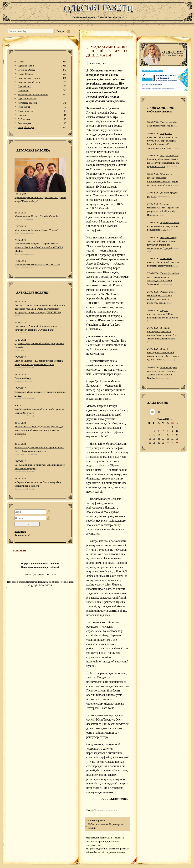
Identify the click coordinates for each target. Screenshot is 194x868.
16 (172, 435)
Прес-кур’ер (42, 107)
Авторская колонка (42, 103)
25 (150, 443)
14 (163, 435)
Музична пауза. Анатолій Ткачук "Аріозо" (36, 230)
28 (163, 443)
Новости (42, 115)
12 (154, 435)
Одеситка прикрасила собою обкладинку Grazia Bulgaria (39, 345)
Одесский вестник (42, 99)
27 (159, 443)
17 (177, 435)
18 (150, 439)
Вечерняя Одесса (42, 70)
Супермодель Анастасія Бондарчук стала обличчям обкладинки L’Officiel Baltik (36, 328)
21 (163, 439)
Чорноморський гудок (42, 82)
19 (154, 439)
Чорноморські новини (42, 78)
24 (177, 439)
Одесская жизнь (42, 66)
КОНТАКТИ (19, 551)
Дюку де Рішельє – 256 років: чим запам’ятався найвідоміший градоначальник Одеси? (39, 363)
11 (150, 435)
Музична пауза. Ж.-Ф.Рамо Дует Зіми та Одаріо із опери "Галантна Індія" (40, 199)
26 (154, 443)
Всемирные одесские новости (42, 95)
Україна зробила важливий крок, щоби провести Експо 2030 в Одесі (39, 411)
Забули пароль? (22, 535)
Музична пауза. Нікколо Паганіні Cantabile (37, 216)
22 (168, 439)
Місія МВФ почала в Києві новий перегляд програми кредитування (163, 262)
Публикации (42, 119)
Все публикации (42, 128)
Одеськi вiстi (42, 86)
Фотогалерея (42, 123)
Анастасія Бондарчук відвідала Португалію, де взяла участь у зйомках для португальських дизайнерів (39, 430)
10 (177, 431)
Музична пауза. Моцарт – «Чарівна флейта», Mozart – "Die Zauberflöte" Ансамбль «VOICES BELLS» (39, 247)
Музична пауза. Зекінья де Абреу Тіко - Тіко (37, 265)
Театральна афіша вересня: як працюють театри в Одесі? (40, 394)
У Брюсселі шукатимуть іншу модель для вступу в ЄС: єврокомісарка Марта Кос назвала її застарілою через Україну (162, 141)
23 (172, 439)
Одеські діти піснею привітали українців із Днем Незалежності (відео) (40, 467)
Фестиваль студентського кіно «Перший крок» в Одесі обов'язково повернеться (39, 449)
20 (159, 439)
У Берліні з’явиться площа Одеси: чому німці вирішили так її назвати (38, 484)
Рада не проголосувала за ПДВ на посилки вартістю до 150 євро (163, 314)
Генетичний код (23, 378)
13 (159, 435)
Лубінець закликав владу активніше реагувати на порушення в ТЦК (163, 226)
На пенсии (42, 90)
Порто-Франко (42, 74)
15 (168, 435)
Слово (42, 62)
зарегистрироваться (119, 849)
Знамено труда (42, 111)
